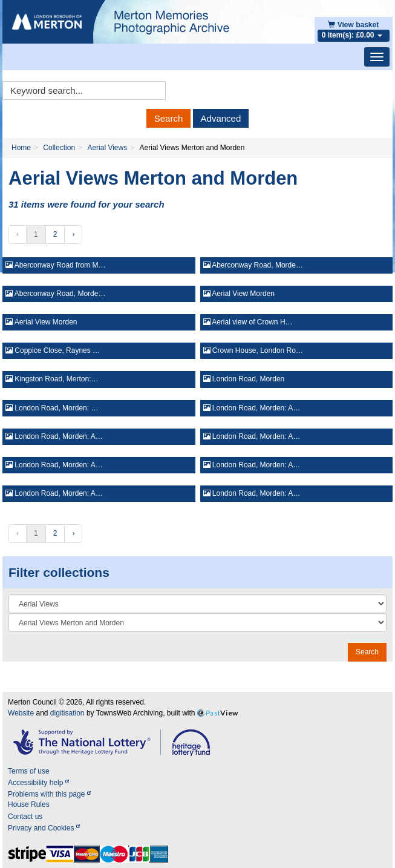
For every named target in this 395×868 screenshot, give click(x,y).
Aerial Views (107, 148)
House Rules (29, 804)
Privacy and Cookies (44, 828)
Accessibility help (38, 783)
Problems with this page (49, 794)
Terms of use (29, 771)
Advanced (221, 118)
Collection (59, 148)
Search (169, 118)
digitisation (67, 713)
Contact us (25, 817)
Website (21, 713)
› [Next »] (73, 234)
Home (21, 148)
